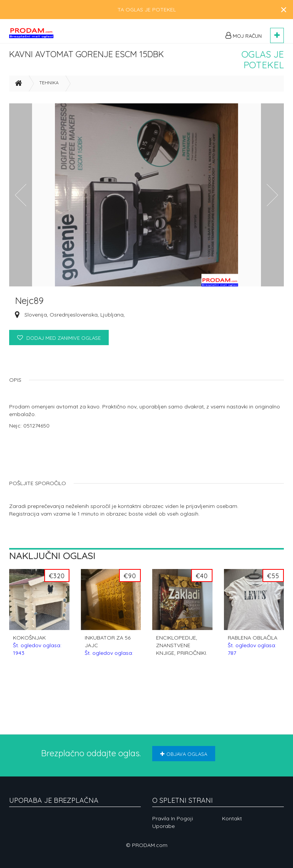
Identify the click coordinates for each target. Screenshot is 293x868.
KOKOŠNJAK (37, 658)
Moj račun (244, 35)
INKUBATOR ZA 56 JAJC (109, 658)
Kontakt (232, 818)
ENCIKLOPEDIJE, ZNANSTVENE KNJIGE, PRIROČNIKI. (182, 658)
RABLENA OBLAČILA (253, 658)
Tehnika (49, 96)
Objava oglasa (184, 754)
